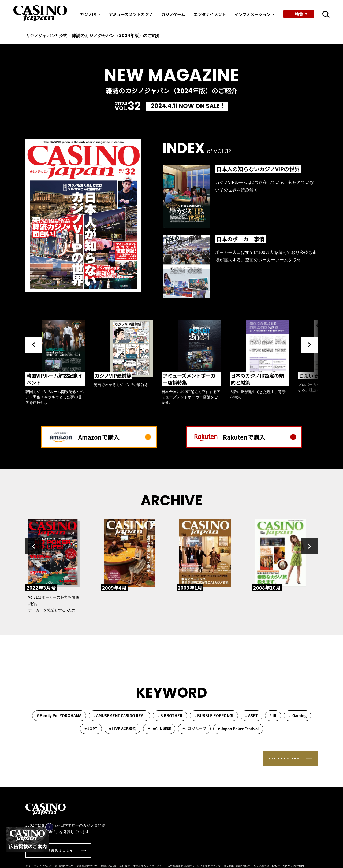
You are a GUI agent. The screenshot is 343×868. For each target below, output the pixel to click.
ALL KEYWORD (284, 758)
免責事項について (87, 866)
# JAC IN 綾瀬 (159, 729)
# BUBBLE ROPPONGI (214, 715)
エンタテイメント (210, 14)
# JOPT (91, 729)
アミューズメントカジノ (131, 14)
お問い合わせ (109, 866)
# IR (273, 715)
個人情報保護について (237, 866)
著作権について (64, 866)
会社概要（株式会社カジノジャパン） (142, 866)
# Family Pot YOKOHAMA (59, 715)
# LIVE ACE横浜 (122, 729)
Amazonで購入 (115, 437)
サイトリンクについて (39, 866)
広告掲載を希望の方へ (181, 866)
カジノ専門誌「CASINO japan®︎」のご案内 (279, 866)
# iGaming (297, 715)
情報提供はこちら (59, 850)
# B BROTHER (170, 715)
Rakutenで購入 (260, 437)
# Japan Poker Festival (238, 729)
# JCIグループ (194, 729)
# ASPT (251, 715)
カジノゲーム (173, 14)
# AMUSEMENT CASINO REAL (119, 715)
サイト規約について (209, 866)
